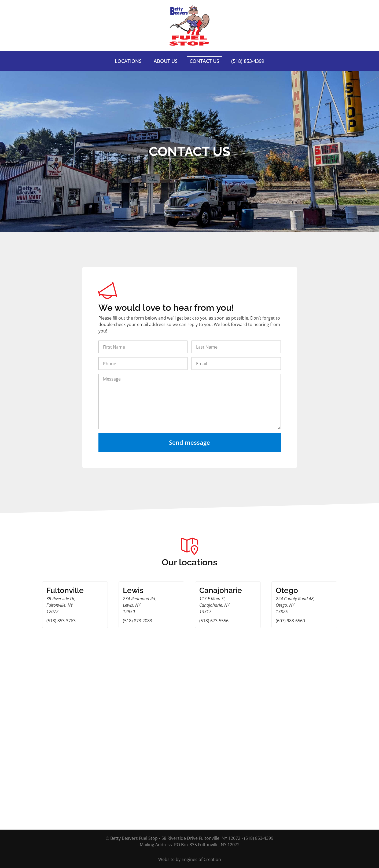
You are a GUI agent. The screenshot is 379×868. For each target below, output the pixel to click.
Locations (128, 61)
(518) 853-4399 (248, 61)
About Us (166, 61)
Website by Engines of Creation (190, 859)
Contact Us (204, 61)
